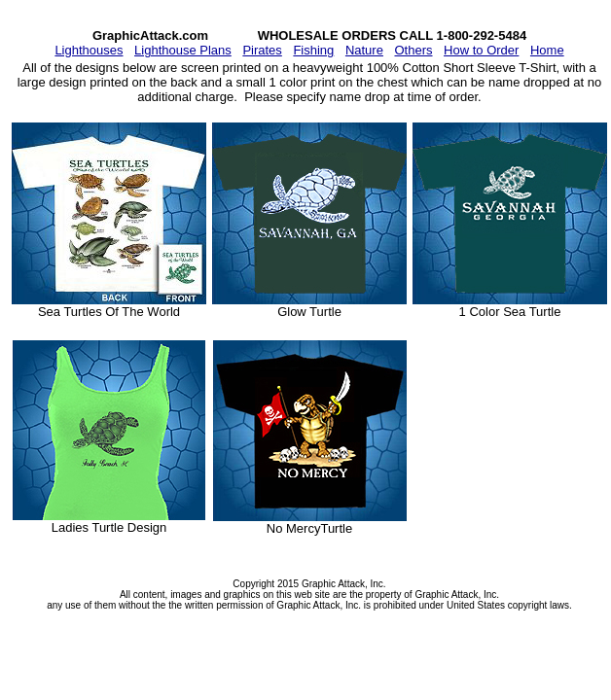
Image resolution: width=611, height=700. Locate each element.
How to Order (481, 50)
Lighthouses (89, 50)
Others (413, 50)
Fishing (313, 50)
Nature (364, 50)
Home (547, 50)
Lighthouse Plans (183, 50)
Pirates (262, 50)
